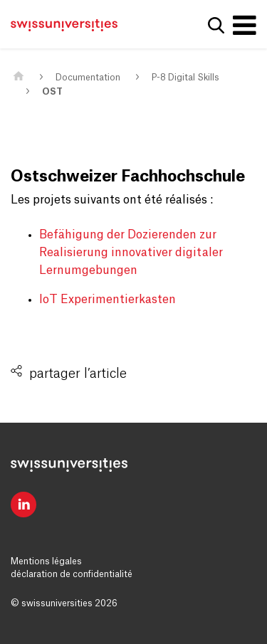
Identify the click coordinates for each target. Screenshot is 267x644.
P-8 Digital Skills (185, 78)
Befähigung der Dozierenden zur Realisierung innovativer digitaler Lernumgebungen (131, 253)
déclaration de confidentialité (72, 574)
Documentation (88, 78)
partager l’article (78, 374)
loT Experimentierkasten (108, 300)
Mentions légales (46, 561)
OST (52, 92)
